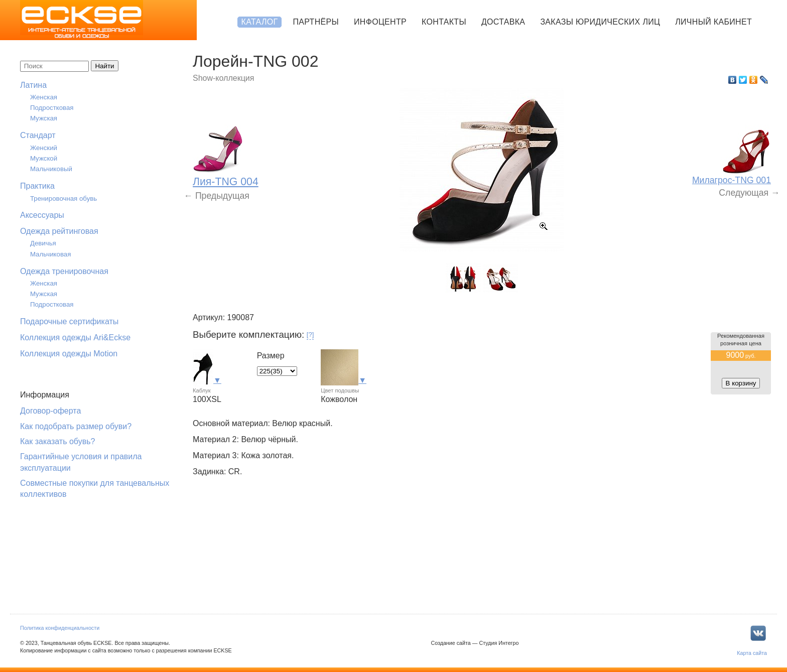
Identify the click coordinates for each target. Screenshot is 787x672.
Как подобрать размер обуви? (76, 426)
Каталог (260, 22)
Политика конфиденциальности (60, 628)
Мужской (44, 158)
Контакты (444, 22)
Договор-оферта (50, 411)
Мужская (44, 118)
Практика (37, 186)
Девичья (43, 243)
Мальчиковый (51, 169)
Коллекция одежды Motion (69, 354)
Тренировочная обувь (63, 198)
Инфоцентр (380, 22)
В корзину (741, 383)
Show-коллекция (223, 78)
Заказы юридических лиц (600, 22)
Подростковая (52, 108)
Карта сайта (752, 653)
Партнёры (316, 22)
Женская (44, 97)
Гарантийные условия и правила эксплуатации (81, 462)
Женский (44, 148)
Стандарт (38, 135)
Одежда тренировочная (64, 271)
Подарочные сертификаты (69, 321)
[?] (310, 334)
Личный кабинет (713, 22)
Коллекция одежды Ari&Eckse (75, 338)
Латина (33, 85)
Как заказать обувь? (57, 441)
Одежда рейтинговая (59, 231)
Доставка (503, 22)
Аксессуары (42, 215)
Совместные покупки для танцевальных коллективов (95, 489)
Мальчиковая (50, 254)
